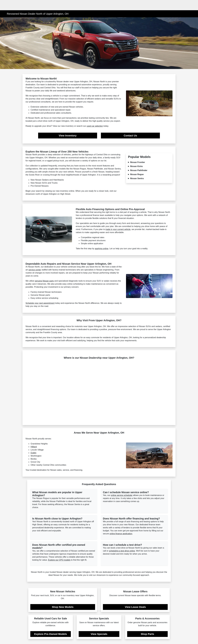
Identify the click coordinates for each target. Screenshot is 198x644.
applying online (102, 249)
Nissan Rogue (137, 174)
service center (35, 270)
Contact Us (130, 136)
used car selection (95, 126)
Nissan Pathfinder (139, 170)
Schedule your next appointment (40, 303)
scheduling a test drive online (122, 551)
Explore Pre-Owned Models (51, 634)
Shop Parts (147, 634)
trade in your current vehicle (118, 229)
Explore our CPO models (59, 560)
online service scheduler (122, 495)
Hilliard (34, 447)
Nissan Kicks (137, 166)
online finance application (121, 534)
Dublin (33, 453)
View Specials (99, 634)
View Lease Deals (135, 607)
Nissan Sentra (137, 178)
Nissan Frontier (138, 162)
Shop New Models (63, 607)
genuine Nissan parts (44, 281)
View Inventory (68, 136)
